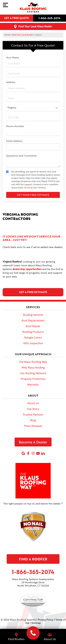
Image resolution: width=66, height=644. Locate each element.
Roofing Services (33, 315)
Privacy (42, 187)
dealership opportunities (27, 269)
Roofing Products (33, 332)
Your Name (13, 57)
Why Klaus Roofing (33, 367)
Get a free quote (16, 18)
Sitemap (36, 623)
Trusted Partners (33, 414)
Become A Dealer (33, 442)
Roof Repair (33, 326)
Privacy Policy (46, 620)
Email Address (14, 141)
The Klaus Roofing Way (33, 362)
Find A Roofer (33, 559)
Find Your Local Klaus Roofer (35, 26)
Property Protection (33, 379)
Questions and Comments (21, 156)
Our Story (33, 409)
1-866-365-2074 (49, 18)
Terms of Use (30, 187)
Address (11, 82)
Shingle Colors (33, 337)
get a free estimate (33, 292)
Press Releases (33, 426)
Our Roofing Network (33, 373)
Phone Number (15, 126)
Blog (33, 420)
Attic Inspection (33, 343)
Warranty (33, 384)
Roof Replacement (33, 320)
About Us (33, 403)
